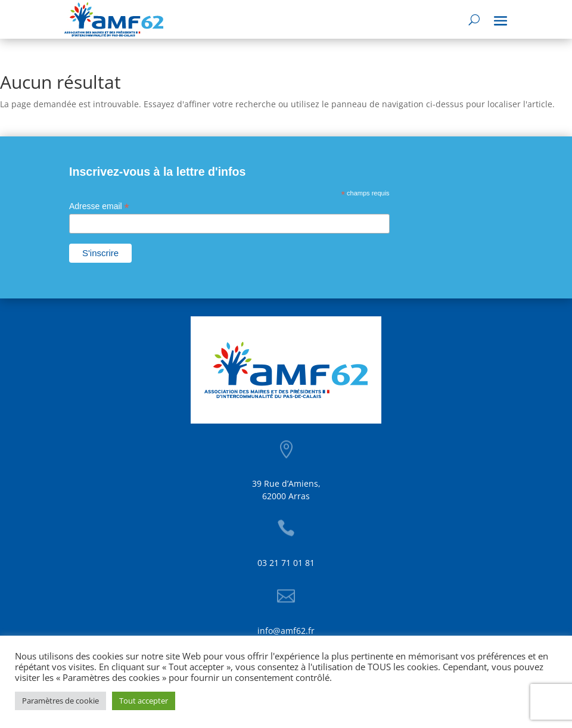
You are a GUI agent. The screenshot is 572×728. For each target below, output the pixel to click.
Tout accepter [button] (144, 701)
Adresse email (99, 206)
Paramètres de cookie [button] (60, 701)
